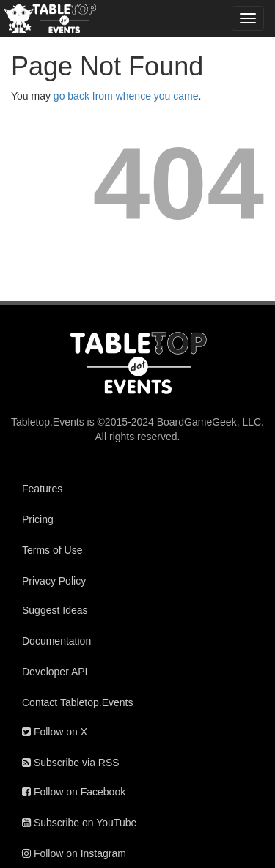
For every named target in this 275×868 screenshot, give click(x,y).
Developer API (55, 672)
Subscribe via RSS (71, 763)
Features (42, 489)
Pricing (38, 519)
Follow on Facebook (74, 792)
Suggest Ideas (55, 610)
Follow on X (55, 732)
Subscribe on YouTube (79, 823)
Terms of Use (52, 550)
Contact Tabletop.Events (78, 702)
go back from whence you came (126, 96)
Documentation (56, 641)
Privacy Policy (54, 581)
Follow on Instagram (74, 853)
